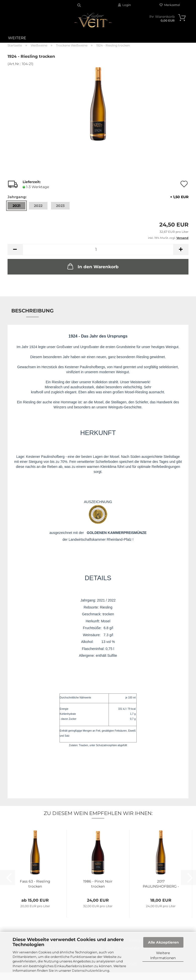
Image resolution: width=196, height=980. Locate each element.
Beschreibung (32, 311)
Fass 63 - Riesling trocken (35, 884)
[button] (15, 250)
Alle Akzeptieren (163, 942)
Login (125, 5)
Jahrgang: (98, 197)
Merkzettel (170, 5)
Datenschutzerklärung (91, 970)
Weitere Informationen (163, 955)
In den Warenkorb (92, 266)
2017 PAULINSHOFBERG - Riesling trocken (161, 884)
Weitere (17, 38)
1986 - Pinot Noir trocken (98, 884)
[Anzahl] (98, 250)
